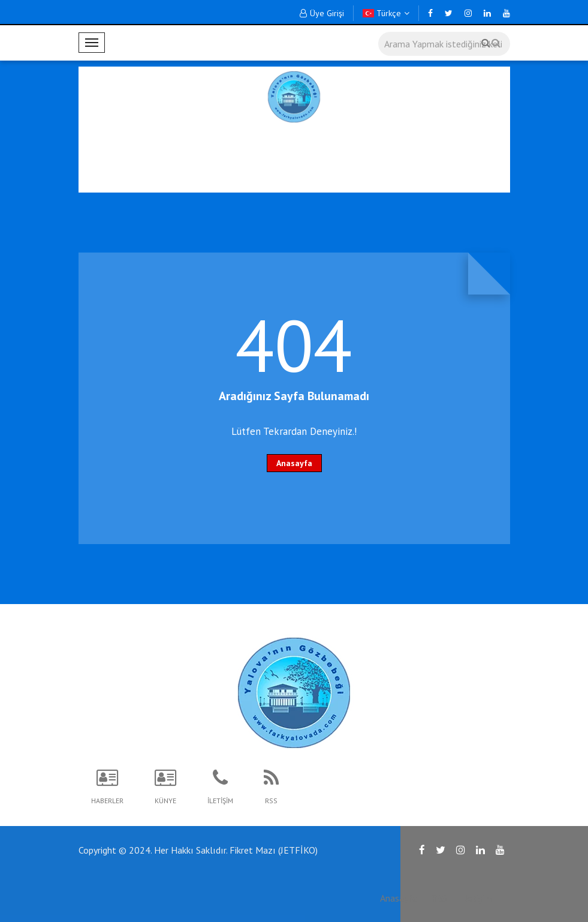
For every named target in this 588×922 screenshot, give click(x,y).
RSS (439, 898)
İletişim (477, 898)
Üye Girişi (322, 13)
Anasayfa (294, 463)
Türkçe (386, 13)
